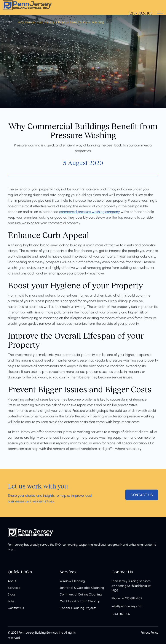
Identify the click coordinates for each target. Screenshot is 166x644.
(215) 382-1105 (121, 614)
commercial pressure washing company (89, 212)
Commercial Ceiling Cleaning (81, 595)
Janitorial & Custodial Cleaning (82, 588)
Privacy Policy (149, 633)
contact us (142, 495)
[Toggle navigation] (160, 8)
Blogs (12, 595)
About (12, 581)
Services (14, 588)
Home (8, 22)
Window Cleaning (72, 581)
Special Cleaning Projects (78, 608)
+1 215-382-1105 (132, 598)
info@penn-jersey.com (127, 606)
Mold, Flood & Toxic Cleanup (80, 601)
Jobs (11, 601)
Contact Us (16, 608)
